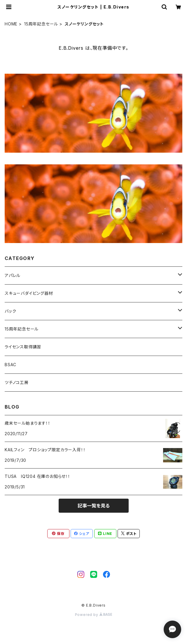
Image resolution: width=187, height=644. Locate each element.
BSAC (11, 365)
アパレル (13, 275)
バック (10, 311)
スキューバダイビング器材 (29, 293)
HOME (11, 24)
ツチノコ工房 (17, 382)
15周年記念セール (41, 24)
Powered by (94, 615)
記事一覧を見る (94, 506)
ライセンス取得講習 (23, 347)
